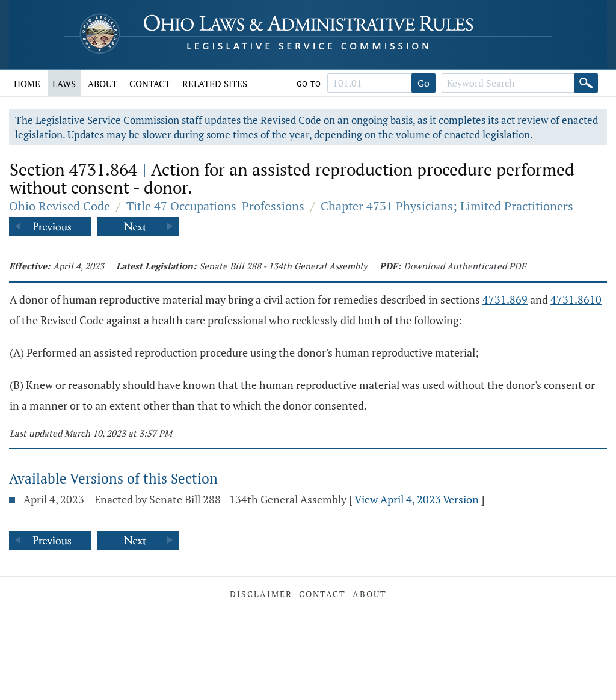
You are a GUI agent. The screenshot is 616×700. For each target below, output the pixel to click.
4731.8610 (576, 299)
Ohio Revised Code (60, 206)
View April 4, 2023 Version (417, 499)
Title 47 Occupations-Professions (215, 206)
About (103, 84)
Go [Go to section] (423, 83)
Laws (64, 84)
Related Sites (215, 84)
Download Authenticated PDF (465, 266)
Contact (150, 84)
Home (27, 84)
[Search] (586, 83)
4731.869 (505, 299)
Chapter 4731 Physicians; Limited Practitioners (447, 206)
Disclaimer (261, 594)
